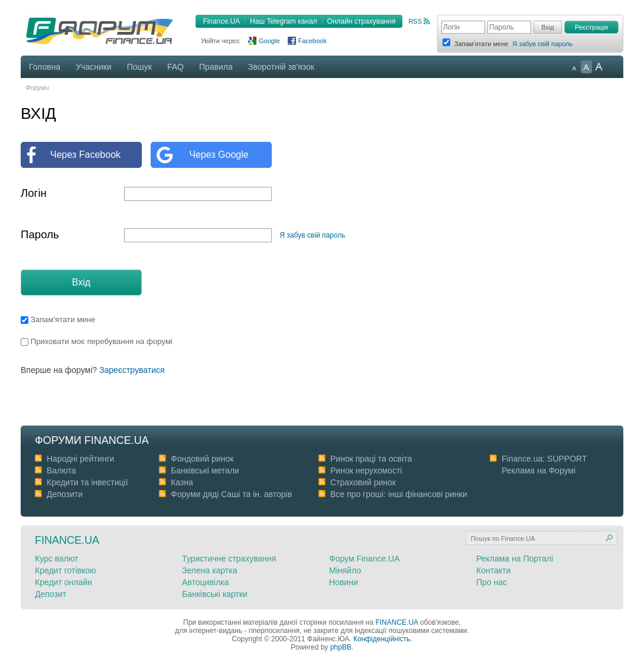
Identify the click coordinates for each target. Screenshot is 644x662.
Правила (216, 67)
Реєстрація (591, 27)
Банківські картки (215, 594)
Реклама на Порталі (515, 559)
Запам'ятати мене (58, 319)
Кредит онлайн (64, 582)
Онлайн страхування (362, 21)
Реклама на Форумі (539, 470)
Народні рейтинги (80, 459)
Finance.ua (67, 540)
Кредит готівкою (66, 570)
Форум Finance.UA (365, 559)
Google (269, 41)
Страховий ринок (363, 482)
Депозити (65, 494)
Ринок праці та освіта (371, 459)
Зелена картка (209, 570)
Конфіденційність (382, 639)
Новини (344, 582)
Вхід (81, 282)
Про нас (492, 582)
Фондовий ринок (202, 459)
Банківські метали (205, 470)
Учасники (93, 67)
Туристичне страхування (229, 559)
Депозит (51, 594)
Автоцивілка (205, 582)
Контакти (493, 570)
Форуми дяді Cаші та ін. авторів (231, 494)
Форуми (37, 87)
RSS (415, 21)
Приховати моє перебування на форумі (97, 341)
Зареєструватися (132, 370)
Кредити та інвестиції (87, 482)
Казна (182, 482)
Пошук (139, 67)
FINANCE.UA (396, 622)
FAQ (175, 67)
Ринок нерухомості (366, 470)
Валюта (61, 470)
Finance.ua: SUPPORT (544, 459)
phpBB (341, 647)
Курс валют (57, 559)
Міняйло (345, 570)
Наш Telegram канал (283, 21)
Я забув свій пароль (542, 44)
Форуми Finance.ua (92, 440)
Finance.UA (221, 21)
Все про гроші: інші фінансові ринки (399, 494)
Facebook (313, 41)
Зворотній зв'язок (281, 67)
